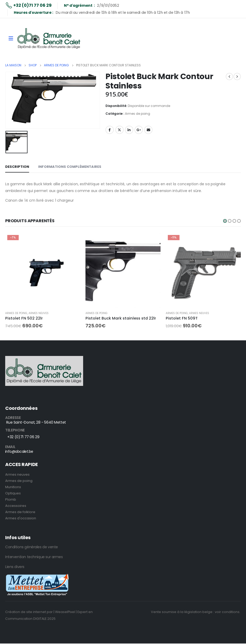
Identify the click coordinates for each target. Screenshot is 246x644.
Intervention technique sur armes (34, 557)
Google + (139, 130)
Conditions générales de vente (32, 547)
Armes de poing (138, 114)
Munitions (13, 487)
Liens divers (15, 567)
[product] (43, 270)
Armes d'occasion (21, 518)
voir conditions (227, 612)
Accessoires (16, 506)
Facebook (110, 130)
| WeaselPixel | (65, 612)
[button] (225, 221)
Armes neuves (39, 313)
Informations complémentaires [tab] (70, 167)
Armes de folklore (20, 512)
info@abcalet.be (19, 451)
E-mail (148, 130)
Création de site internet (26, 612)
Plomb (11, 499)
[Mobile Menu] (11, 39)
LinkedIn (129, 130)
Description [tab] (17, 167)
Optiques (13, 493)
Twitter (119, 130)
